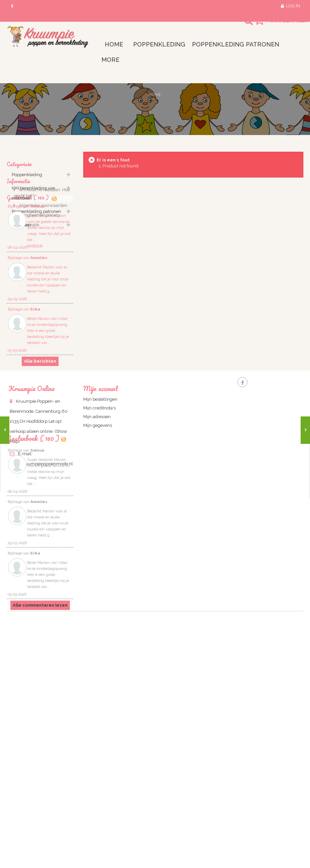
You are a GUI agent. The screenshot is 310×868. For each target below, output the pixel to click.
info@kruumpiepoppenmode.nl (41, 612)
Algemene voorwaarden (42, 277)
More (110, 60)
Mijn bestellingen (100, 548)
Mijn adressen (97, 565)
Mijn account (101, 537)
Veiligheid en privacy (39, 286)
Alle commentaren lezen (40, 821)
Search (242, 25)
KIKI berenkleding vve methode (33, 197)
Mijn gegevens (98, 574)
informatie (28, 296)
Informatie (18, 248)
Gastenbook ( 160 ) (28, 314)
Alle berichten (40, 481)
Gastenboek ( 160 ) (33, 654)
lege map (21, 228)
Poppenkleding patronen (36, 215)
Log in (293, 6)
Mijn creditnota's (99, 556)
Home (155, 94)
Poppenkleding (27, 178)
